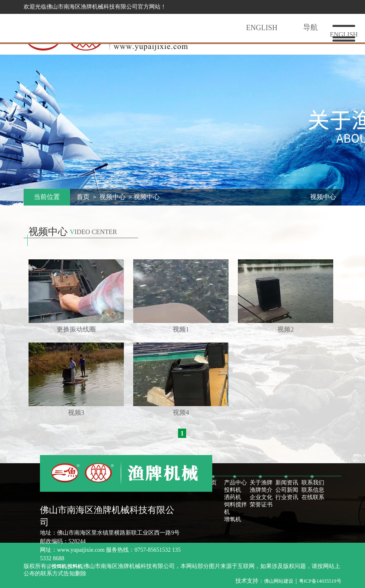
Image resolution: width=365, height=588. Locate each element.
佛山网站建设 (279, 581)
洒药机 (233, 497)
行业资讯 (287, 497)
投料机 (233, 490)
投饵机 (59, 566)
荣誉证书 (261, 505)
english (344, 34)
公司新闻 (287, 490)
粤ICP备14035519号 (320, 581)
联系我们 (313, 483)
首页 (83, 197)
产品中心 (235, 483)
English (262, 28)
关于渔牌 (261, 483)
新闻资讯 (287, 483)
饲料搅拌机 (235, 508)
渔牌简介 (261, 490)
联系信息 (313, 490)
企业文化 (261, 497)
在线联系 (313, 497)
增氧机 (233, 519)
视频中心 (112, 197)
